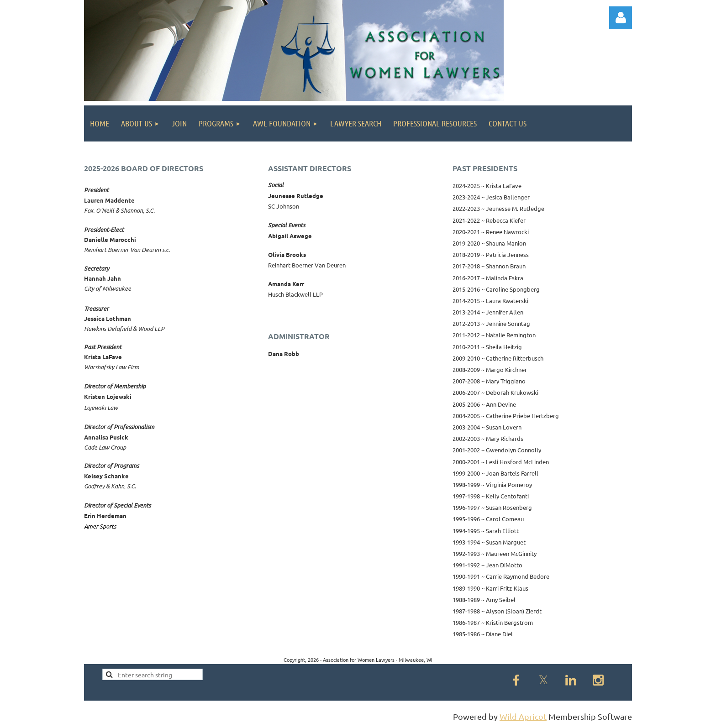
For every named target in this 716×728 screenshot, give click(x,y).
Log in (621, 18)
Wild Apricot (523, 716)
